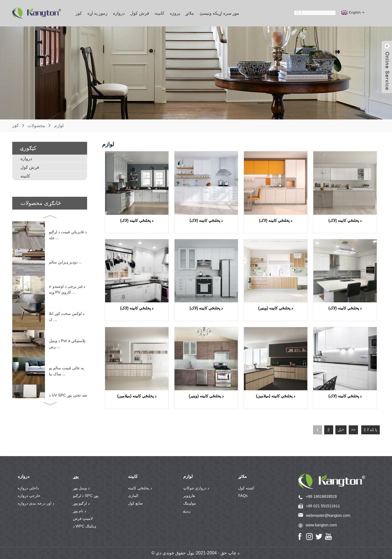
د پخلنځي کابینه (140, 488)
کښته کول (246, 488)
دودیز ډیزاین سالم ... (65, 262)
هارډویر (189, 496)
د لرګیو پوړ (81, 503)
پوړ (76, 476)
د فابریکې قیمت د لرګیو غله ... (68, 235)
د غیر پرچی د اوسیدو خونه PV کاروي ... (67, 289)
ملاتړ (190, 13)
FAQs (243, 496)
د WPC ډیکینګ (85, 526)
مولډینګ (190, 503)
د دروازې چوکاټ (196, 488)
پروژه (175, 13)
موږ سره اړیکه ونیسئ (219, 13)
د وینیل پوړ (81, 488)
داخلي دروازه (28, 488)
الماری (133, 496)
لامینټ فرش (83, 518)
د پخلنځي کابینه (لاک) (137, 220)
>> (353, 430)
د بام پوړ (80, 511)
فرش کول (140, 13)
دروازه (119, 13)
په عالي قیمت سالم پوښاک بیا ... (67, 371)
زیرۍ (187, 511)
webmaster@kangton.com (328, 515)
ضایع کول (135, 503)
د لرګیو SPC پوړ (86, 496)
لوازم (59, 125)
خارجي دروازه (29, 496)
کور (79, 13)
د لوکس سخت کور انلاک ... (67, 316)
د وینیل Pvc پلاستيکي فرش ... (67, 343)
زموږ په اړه (98, 13)
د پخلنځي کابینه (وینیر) (276, 308)
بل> (341, 430)
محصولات (36, 125)
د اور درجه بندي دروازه (36, 503)
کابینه (160, 13)
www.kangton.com (321, 525)
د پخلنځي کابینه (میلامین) (137, 396)
